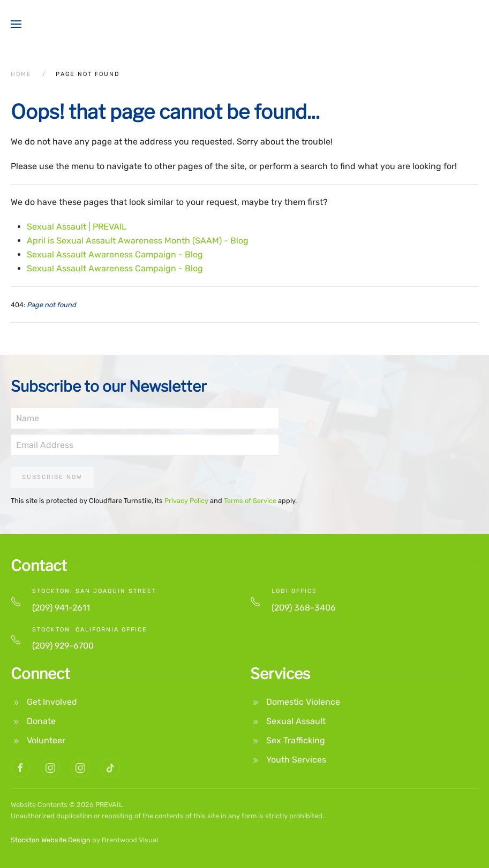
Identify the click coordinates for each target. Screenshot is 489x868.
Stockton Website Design (51, 840)
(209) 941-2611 (61, 608)
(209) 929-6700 (63, 646)
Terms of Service (250, 501)
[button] (16, 24)
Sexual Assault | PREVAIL (77, 227)
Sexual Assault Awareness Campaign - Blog (115, 254)
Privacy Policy (186, 501)
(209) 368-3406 (304, 608)
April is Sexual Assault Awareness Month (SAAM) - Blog (138, 241)
